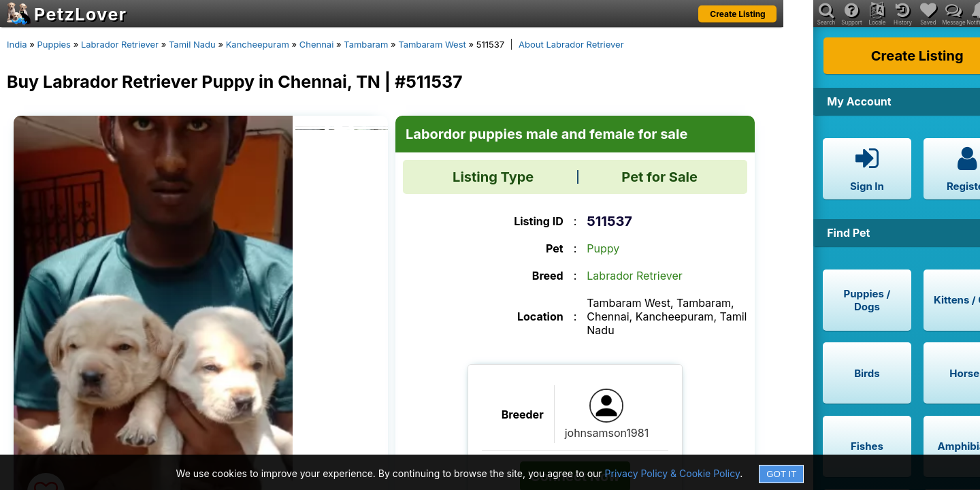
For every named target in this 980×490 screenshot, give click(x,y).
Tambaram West (432, 44)
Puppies (54, 44)
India (17, 44)
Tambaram (366, 44)
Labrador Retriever (120, 44)
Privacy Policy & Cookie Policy (673, 473)
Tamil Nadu (192, 44)
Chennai (317, 44)
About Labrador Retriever (571, 44)
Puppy (603, 248)
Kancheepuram (258, 44)
